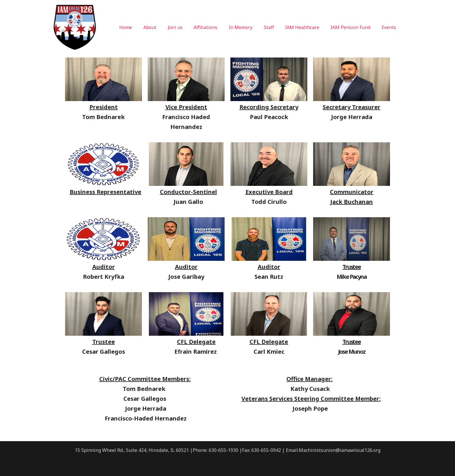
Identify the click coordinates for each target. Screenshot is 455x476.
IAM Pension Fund (353, 27)
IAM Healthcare (307, 27)
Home (142, 27)
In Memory (249, 27)
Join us (188, 27)
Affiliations (216, 27)
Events (390, 27)
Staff (276, 27)
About (164, 27)
